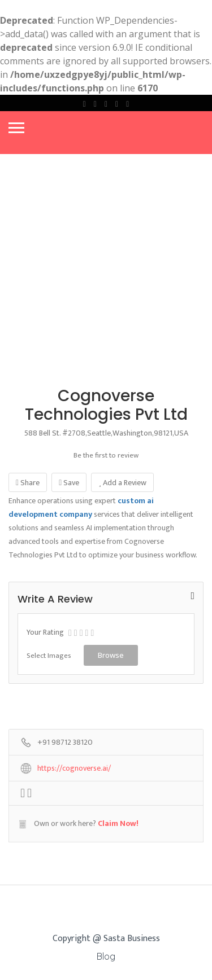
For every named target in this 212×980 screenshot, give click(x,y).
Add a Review (122, 483)
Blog (106, 956)
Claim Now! (118, 823)
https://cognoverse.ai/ (74, 769)
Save (69, 483)
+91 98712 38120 (65, 743)
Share (28, 483)
